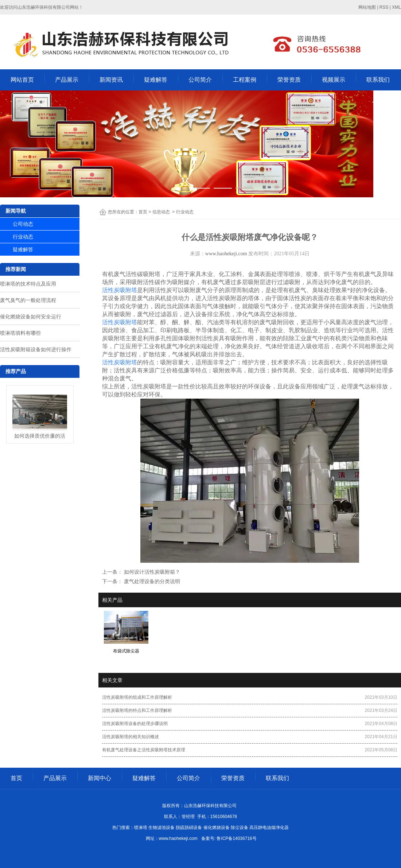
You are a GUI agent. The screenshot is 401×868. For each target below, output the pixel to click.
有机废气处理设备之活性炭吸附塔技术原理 (144, 750)
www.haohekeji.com (226, 254)
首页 (143, 212)
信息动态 (161, 212)
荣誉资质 (289, 80)
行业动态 (23, 237)
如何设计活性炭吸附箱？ (151, 572)
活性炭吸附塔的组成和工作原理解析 (137, 697)
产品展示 (67, 80)
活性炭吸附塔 (120, 290)
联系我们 (378, 80)
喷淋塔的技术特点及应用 (28, 284)
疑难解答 (156, 80)
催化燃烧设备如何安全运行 (31, 317)
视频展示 (334, 80)
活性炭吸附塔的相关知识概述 (131, 737)
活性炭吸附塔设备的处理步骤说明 (135, 724)
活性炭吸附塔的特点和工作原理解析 (137, 710)
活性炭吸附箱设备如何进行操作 (36, 349)
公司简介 (200, 80)
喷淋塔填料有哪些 (20, 333)
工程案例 (245, 80)
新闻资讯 (111, 80)
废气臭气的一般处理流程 (28, 300)
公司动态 (23, 224)
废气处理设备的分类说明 (151, 581)
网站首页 (22, 80)
